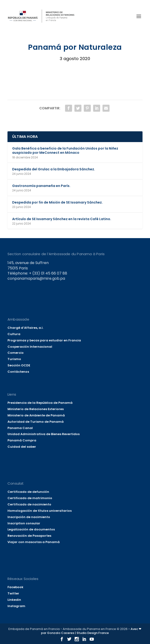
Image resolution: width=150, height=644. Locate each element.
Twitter (13, 593)
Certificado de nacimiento (29, 504)
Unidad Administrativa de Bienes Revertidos (44, 434)
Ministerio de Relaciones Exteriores (36, 409)
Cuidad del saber (22, 447)
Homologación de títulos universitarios (40, 511)
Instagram (16, 606)
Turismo (14, 359)
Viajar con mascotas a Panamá (34, 542)
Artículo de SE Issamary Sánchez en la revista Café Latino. (62, 219)
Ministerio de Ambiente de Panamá (36, 415)
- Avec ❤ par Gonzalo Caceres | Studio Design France (91, 631)
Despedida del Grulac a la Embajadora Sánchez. (54, 169)
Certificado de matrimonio (30, 498)
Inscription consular (24, 523)
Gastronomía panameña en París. (41, 186)
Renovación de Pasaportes (29, 536)
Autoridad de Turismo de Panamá (36, 422)
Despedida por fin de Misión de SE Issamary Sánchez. (57, 202)
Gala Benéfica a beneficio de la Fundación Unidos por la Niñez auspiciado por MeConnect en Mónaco (65, 150)
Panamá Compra (22, 440)
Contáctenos (18, 372)
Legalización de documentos (31, 529)
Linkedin (14, 600)
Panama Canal (20, 428)
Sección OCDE (19, 365)
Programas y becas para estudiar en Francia (44, 340)
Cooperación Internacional (30, 347)
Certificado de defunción (28, 492)
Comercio (16, 353)
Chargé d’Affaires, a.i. (25, 328)
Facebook (15, 587)
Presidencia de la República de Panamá (40, 403)
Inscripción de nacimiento (29, 517)
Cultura (14, 334)
